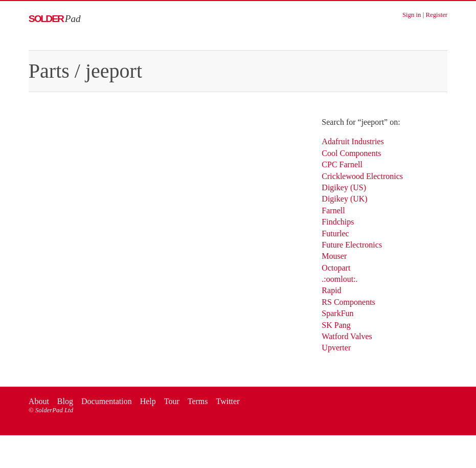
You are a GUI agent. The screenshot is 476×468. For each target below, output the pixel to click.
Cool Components (351, 153)
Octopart (336, 268)
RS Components (348, 302)
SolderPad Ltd (54, 410)
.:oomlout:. (339, 279)
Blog (65, 401)
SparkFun (337, 313)
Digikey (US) (344, 187)
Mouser (334, 256)
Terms (198, 401)
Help (148, 401)
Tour (172, 401)
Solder (55, 19)
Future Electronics (352, 245)
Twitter (228, 401)
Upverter (336, 348)
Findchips (338, 222)
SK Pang (336, 325)
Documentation (107, 401)
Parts (49, 71)
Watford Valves (347, 336)
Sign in (412, 15)
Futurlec (335, 233)
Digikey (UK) (344, 199)
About (39, 401)
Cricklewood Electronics (362, 176)
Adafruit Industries (353, 141)
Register (436, 15)
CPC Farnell (342, 164)
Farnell (333, 210)
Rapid (331, 290)
